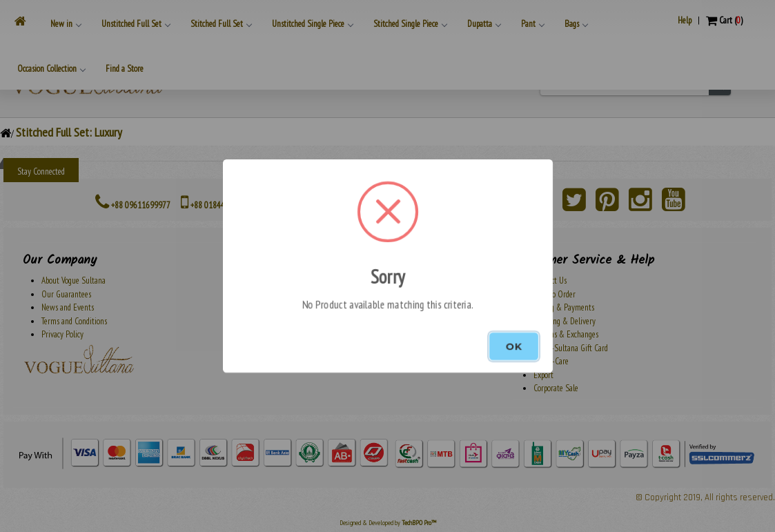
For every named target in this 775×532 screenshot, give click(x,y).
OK (514, 346)
